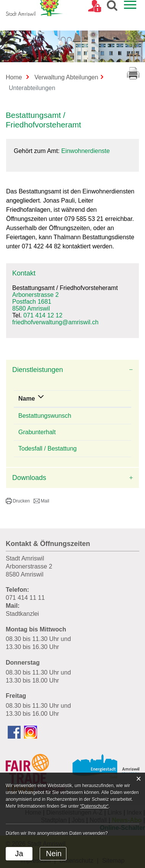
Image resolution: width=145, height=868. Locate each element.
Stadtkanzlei (22, 614)
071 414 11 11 (25, 598)
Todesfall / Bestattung (48, 448)
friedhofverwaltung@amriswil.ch (55, 322)
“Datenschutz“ (94, 806)
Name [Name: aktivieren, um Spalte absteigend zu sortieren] (27, 399)
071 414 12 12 (43, 315)
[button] (18, 501)
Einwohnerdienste (85, 151)
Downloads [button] (29, 478)
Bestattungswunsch (45, 416)
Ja (19, 854)
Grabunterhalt (37, 432)
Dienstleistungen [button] (38, 370)
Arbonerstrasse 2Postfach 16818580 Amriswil (35, 302)
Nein (54, 854)
